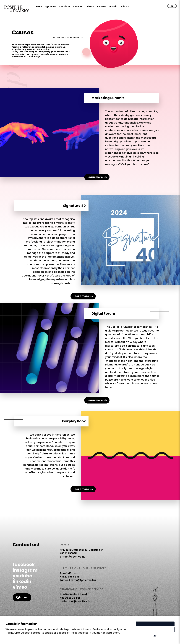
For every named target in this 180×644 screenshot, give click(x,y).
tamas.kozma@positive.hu (78, 580)
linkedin (22, 582)
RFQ (22, 597)
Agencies (50, 6)
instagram (25, 570)
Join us (125, 6)
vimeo (20, 587)
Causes (78, 6)
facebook (24, 565)
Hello (39, 6)
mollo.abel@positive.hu (76, 601)
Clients (90, 6)
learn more (97, 177)
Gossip (113, 6)
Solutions (65, 6)
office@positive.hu (73, 557)
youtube (22, 576)
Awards (102, 6)
